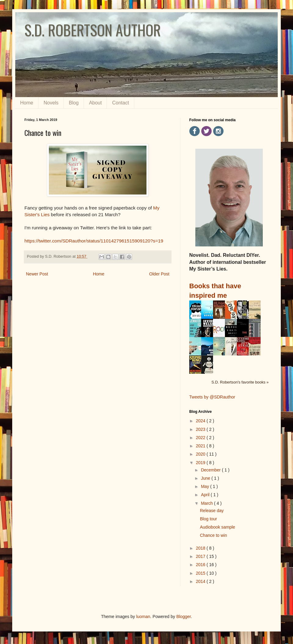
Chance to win (213, 535)
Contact (120, 103)
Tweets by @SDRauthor (212, 397)
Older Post (159, 274)
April (206, 495)
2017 (201, 556)
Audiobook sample (217, 527)
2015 (201, 573)
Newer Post (37, 274)
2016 (201, 565)
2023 (201, 429)
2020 (201, 454)
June (206, 478)
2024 (201, 421)
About (96, 103)
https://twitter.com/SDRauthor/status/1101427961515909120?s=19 (94, 241)
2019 (201, 463)
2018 (201, 548)
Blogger (184, 617)
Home (27, 103)
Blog (74, 103)
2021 (201, 446)
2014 (201, 581)
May (205, 486)
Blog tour (208, 519)
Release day (212, 511)
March (207, 503)
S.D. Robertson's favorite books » (240, 382)
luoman (143, 617)
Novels (51, 103)
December (211, 470)
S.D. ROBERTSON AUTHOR (93, 30)
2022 (201, 438)
